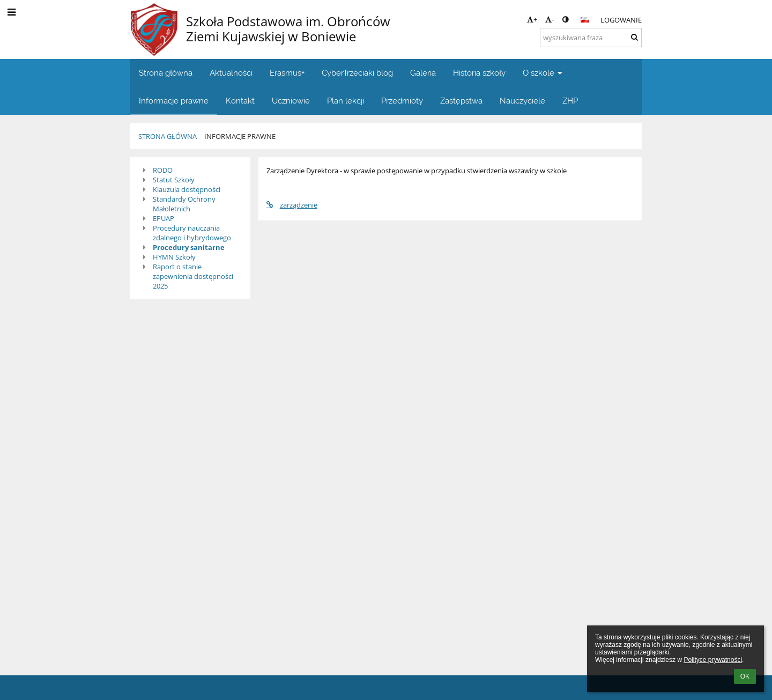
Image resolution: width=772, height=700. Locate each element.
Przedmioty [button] (402, 101)
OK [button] (745, 676)
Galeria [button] (423, 73)
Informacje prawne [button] (174, 101)
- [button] (550, 19)
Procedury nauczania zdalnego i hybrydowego (192, 233)
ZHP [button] (570, 101)
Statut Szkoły (174, 180)
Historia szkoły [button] (479, 73)
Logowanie (621, 20)
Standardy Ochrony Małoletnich (184, 204)
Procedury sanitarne (189, 247)
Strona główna (168, 136)
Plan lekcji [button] (346, 101)
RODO (163, 170)
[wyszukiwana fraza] (591, 38)
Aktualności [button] (231, 73)
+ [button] (532, 19)
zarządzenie (292, 205)
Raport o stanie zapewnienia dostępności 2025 (193, 276)
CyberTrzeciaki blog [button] (357, 73)
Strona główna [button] (166, 73)
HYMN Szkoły (174, 257)
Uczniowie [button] (291, 101)
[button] (585, 20)
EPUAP (164, 218)
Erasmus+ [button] (287, 73)
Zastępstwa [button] (461, 101)
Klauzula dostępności (187, 189)
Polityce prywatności (713, 660)
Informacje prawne (240, 136)
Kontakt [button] (240, 101)
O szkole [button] (544, 73)
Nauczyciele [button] (522, 101)
